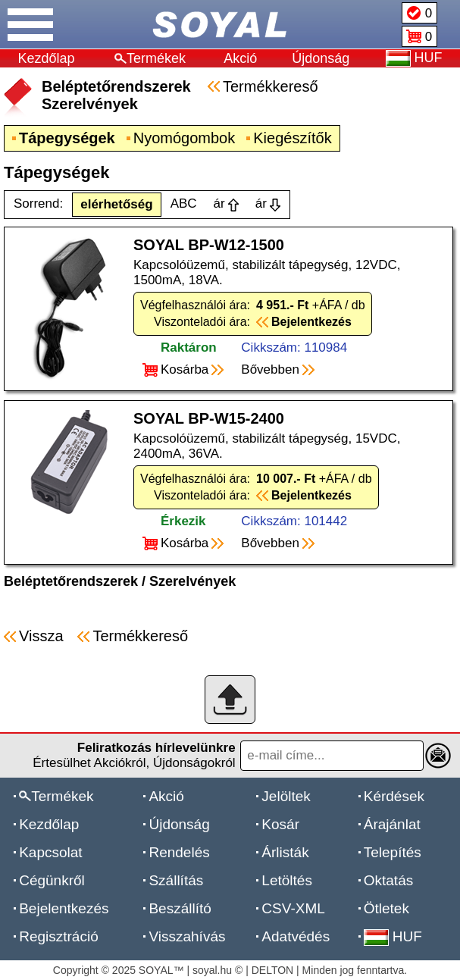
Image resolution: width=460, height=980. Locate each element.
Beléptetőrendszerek (71, 581)
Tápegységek (67, 138)
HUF (393, 936)
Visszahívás (187, 936)
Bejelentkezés (64, 908)
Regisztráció (59, 936)
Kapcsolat (50, 852)
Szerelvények (192, 581)
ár (219, 204)
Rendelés (179, 852)
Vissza (41, 636)
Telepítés (393, 852)
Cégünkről (52, 880)
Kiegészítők (292, 138)
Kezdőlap (47, 58)
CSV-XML (293, 908)
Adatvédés (296, 936)
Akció (240, 58)
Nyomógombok (185, 138)
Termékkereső (271, 86)
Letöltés (287, 880)
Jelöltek (286, 796)
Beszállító (180, 908)
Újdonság (321, 58)
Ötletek (386, 908)
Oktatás (388, 880)
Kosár (280, 824)
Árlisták (285, 852)
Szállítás (176, 880)
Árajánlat (392, 824)
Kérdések (394, 796)
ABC (184, 204)
